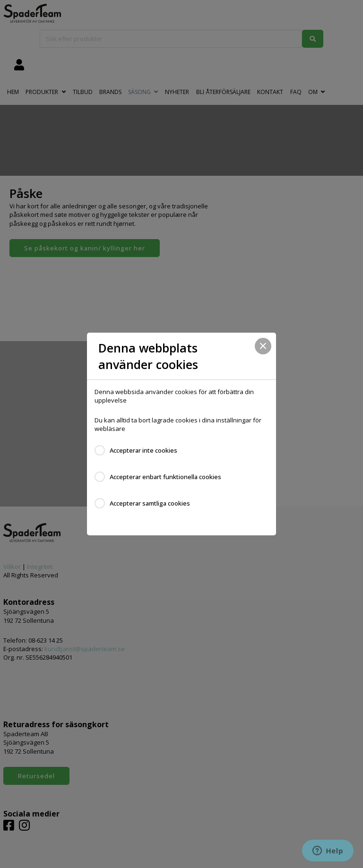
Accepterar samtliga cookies (150, 503)
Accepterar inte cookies (143, 450)
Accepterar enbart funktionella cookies (165, 477)
